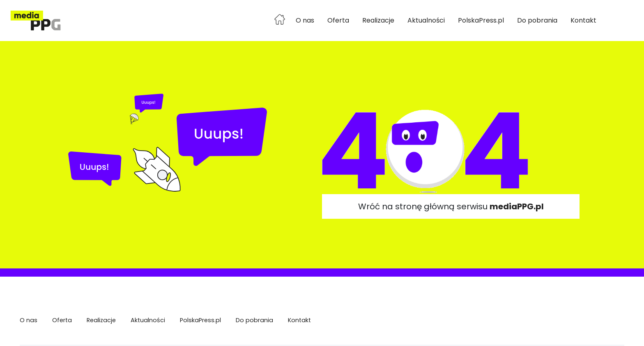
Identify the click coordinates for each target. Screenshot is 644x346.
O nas (305, 20)
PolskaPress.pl (481, 20)
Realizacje (378, 20)
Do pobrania (537, 20)
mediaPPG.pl (517, 206)
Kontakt (583, 20)
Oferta (338, 20)
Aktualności (426, 20)
